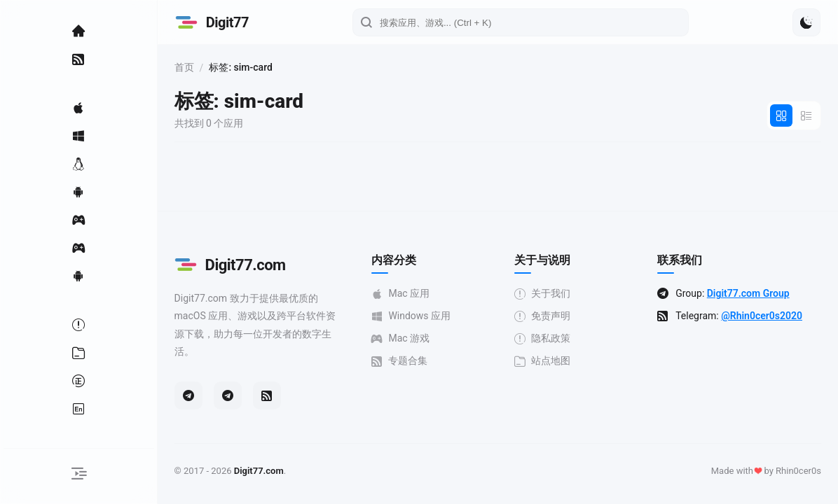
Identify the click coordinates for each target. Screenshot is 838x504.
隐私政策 (548, 338)
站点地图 (548, 361)
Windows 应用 (419, 316)
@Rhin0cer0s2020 (765, 316)
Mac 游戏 (408, 338)
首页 (195, 67)
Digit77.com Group (751, 293)
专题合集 (407, 361)
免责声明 (548, 316)
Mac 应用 (408, 294)
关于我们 (548, 294)
